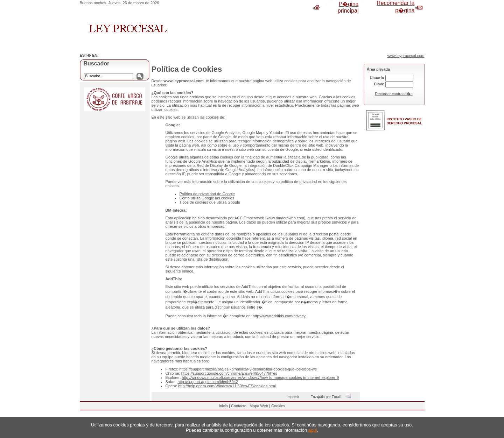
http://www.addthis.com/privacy (279, 316)
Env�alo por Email (332, 397)
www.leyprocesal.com (406, 56)
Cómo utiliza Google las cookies (207, 198)
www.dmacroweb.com (285, 218)
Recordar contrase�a (394, 94)
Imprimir (294, 397)
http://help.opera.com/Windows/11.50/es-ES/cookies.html (227, 386)
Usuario (377, 78)
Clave (379, 84)
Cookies (278, 406)
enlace (188, 271)
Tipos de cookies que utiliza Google (210, 202)
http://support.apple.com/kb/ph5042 (208, 382)
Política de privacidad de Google (207, 194)
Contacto (239, 406)
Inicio (223, 406)
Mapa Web (259, 406)
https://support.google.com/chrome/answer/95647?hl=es (229, 373)
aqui (313, 430)
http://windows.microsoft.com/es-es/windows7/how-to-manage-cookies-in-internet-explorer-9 (261, 377)
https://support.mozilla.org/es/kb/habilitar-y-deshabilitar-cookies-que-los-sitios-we (248, 369)
